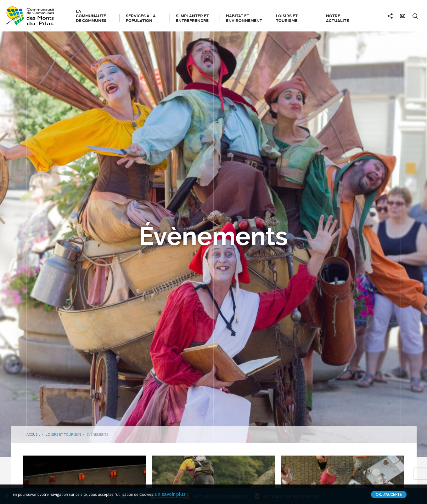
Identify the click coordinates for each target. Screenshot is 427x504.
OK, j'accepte (389, 495)
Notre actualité (337, 18)
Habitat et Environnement (244, 18)
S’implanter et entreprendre (192, 18)
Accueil (33, 434)
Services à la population (141, 18)
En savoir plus (170, 494)
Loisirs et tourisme (287, 18)
